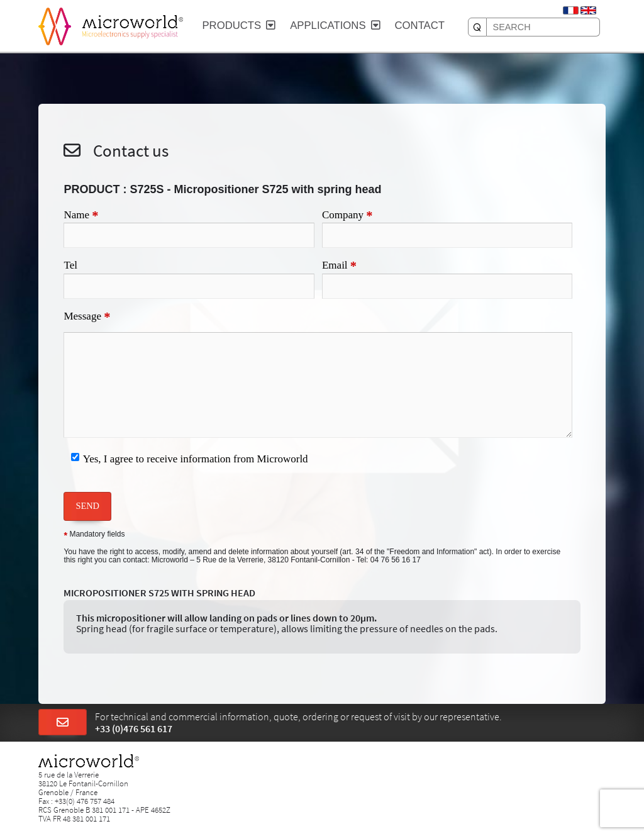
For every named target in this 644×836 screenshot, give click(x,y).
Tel (70, 265)
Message (87, 317)
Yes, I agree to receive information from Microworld (196, 459)
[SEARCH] (477, 27)
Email (339, 266)
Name (81, 216)
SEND (87, 506)
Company (347, 216)
